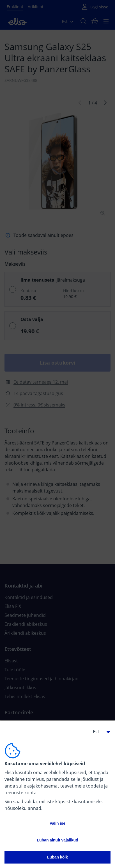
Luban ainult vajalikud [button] (57, 840)
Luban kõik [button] (58, 857)
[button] (99, 732)
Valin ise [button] (58, 823)
